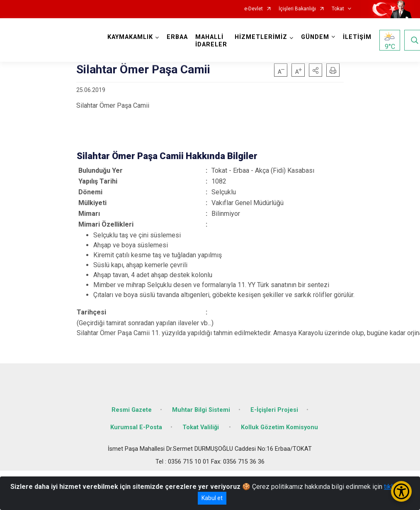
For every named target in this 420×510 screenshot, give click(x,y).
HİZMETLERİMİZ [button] (261, 37)
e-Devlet (254, 9)
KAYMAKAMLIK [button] (130, 37)
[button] (316, 70)
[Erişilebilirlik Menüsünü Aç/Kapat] (401, 491)
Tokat (338, 9)
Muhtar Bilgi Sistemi (201, 410)
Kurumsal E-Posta (136, 427)
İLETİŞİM (357, 37)
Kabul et (212, 498)
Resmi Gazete (132, 410)
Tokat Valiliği (202, 427)
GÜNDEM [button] (315, 37)
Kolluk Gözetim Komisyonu (279, 427)
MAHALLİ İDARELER (211, 41)
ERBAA (177, 37)
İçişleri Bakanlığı (297, 9)
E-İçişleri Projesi (274, 410)
